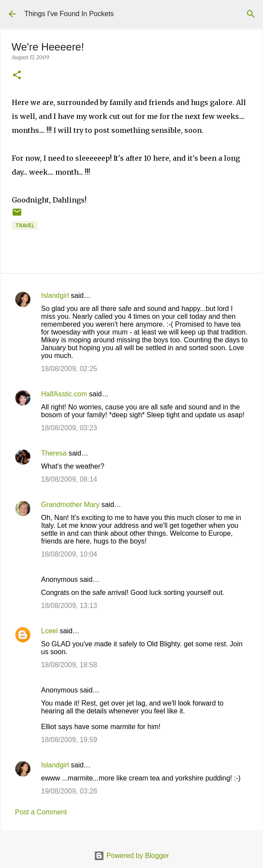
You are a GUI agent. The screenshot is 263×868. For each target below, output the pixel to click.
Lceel (50, 631)
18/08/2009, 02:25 (69, 369)
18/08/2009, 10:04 (69, 554)
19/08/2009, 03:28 (69, 791)
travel (25, 225)
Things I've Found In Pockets (69, 14)
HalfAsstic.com (64, 394)
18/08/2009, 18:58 (69, 665)
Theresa (54, 453)
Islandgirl (55, 296)
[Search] (251, 14)
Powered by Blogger (131, 856)
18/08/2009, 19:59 (69, 740)
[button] (17, 76)
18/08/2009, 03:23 (69, 428)
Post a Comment (41, 812)
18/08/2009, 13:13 (69, 606)
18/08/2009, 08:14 (69, 479)
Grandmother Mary (70, 505)
